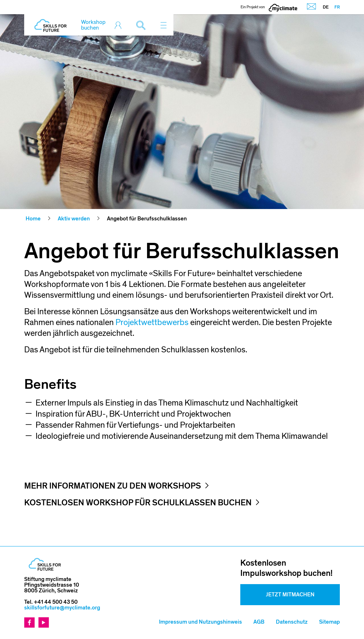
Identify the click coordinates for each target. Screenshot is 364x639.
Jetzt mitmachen (290, 595)
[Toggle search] (142, 25)
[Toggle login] (119, 25)
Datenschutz (292, 622)
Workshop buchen (93, 25)
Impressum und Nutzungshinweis (200, 622)
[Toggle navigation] (164, 25)
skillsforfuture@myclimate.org (62, 608)
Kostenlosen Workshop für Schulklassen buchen (138, 503)
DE (326, 7)
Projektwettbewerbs (152, 322)
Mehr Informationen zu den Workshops (113, 486)
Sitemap (329, 622)
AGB (259, 622)
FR (337, 7)
